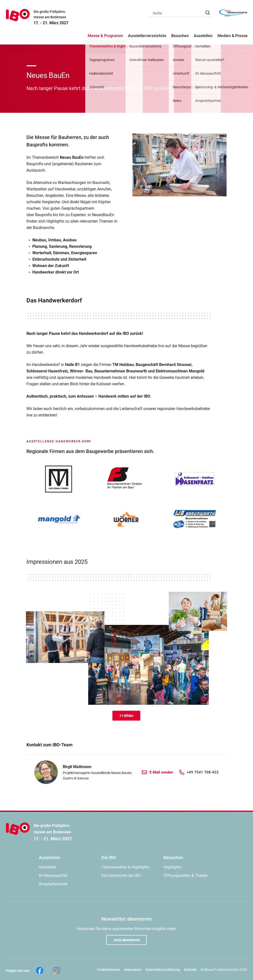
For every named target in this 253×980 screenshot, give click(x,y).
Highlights (172, 867)
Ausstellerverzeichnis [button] (147, 36)
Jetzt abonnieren (126, 940)
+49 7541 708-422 (203, 772)
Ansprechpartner (53, 884)
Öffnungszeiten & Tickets (186, 876)
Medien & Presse (232, 36)
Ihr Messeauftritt (53, 876)
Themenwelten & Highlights (125, 867)
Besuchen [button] (180, 36)
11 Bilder (126, 716)
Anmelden (48, 867)
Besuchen (173, 857)
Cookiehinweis (108, 970)
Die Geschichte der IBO (121, 876)
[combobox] (181, 13)
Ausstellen (49, 857)
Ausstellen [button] (203, 36)
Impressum (133, 970)
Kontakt (190, 970)
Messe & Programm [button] (105, 36)
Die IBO (109, 857)
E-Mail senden (161, 772)
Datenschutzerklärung (163, 970)
